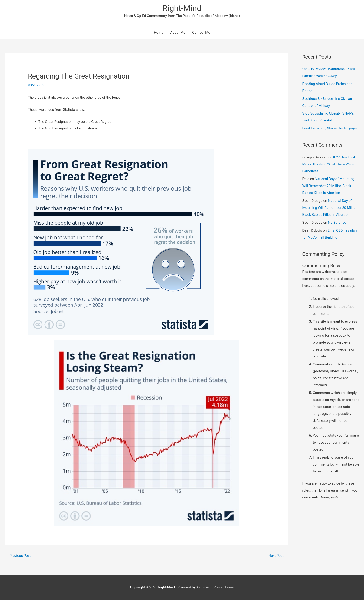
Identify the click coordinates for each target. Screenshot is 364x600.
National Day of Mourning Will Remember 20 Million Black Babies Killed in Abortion (328, 186)
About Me (178, 33)
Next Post (278, 556)
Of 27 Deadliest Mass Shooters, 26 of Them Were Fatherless (329, 164)
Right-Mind (182, 8)
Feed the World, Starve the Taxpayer (330, 128)
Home (159, 33)
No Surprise (337, 223)
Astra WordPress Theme (215, 587)
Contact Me (201, 33)
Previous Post (18, 556)
